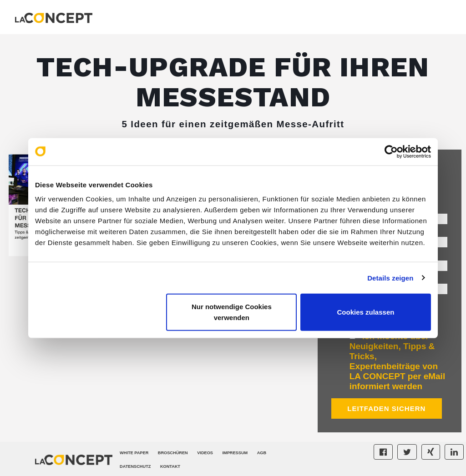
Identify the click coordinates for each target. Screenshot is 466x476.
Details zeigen (390, 278)
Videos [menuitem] (205, 453)
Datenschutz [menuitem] (135, 466)
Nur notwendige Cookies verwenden (232, 312)
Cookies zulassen (366, 312)
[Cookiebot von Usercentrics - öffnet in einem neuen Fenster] (391, 151)
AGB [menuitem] (262, 453)
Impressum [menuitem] (235, 453)
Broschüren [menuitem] (173, 453)
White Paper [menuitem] (134, 453)
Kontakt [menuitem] (170, 466)
